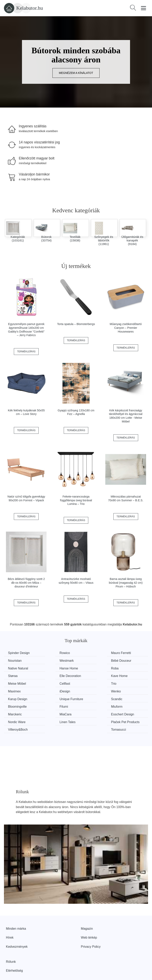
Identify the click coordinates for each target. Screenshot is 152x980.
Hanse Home (129, 660)
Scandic (15, 690)
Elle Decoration (94, 668)
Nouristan (127, 653)
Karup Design (93, 683)
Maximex (126, 675)
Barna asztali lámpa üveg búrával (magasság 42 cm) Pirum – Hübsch (126, 583)
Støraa (51, 668)
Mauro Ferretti (93, 653)
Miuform (126, 690)
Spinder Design (20, 653)
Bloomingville (55, 690)
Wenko (51, 683)
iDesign (14, 683)
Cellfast (51, 675)
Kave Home (128, 668)
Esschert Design (95, 698)
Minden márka (16, 909)
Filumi (87, 690)
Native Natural (93, 660)
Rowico (51, 653)
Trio (86, 675)
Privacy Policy (91, 927)
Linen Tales (17, 705)
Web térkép (89, 918)
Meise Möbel (18, 675)
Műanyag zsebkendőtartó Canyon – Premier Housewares (126, 328)
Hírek (10, 918)
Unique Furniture (132, 683)
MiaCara (52, 698)
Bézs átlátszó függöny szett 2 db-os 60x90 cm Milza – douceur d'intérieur (26, 583)
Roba (13, 668)
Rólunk (11, 942)
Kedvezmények (17, 927)
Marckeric (16, 698)
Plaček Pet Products (53, 708)
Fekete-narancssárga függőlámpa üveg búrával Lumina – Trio (76, 500)
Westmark (16, 660)
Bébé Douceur (56, 660)
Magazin (87, 909)
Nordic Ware (129, 698)
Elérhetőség (14, 951)
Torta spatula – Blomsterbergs (76, 324)
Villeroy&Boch (93, 705)
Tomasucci (127, 705)
